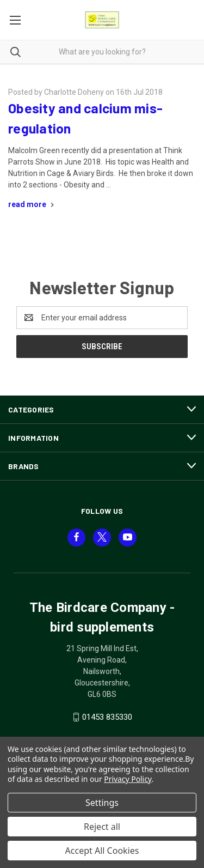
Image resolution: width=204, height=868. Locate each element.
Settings (102, 803)
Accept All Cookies (102, 851)
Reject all (102, 827)
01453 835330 (107, 717)
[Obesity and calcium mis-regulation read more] (32, 204)
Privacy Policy (128, 779)
